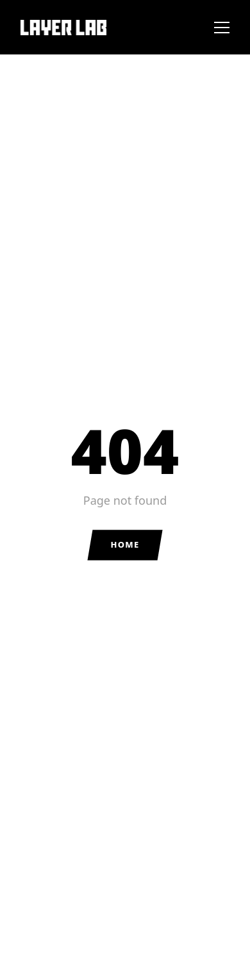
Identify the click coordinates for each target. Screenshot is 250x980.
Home (125, 544)
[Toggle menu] (222, 28)
